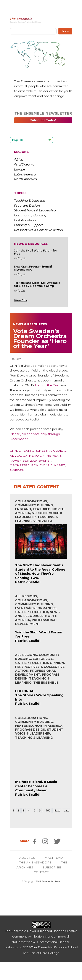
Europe (19, 169)
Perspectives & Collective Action (38, 230)
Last (66, 810)
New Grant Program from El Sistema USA (33, 268)
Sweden (17, 470)
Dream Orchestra (35, 451)
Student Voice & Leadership (35, 210)
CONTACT (41, 872)
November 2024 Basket (30, 461)
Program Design (27, 206)
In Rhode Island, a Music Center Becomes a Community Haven (36, 786)
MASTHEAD (54, 858)
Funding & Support (28, 225)
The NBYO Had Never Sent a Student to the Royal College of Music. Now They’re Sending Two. (40, 571)
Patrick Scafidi (28, 582)
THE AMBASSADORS (35, 862)
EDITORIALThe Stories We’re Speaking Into (39, 695)
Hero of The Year (45, 456)
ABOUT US (27, 858)
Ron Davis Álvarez (48, 465)
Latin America (25, 174)
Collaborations (25, 220)
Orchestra (20, 465)
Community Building (30, 215)
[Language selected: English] (31, 140)
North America (25, 179)
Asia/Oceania (24, 164)
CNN (13, 451)
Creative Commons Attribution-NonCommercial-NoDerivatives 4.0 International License (44, 936)
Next (57, 810)
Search (65, 31)
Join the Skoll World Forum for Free (35, 252)
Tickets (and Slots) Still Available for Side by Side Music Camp (37, 284)
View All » (21, 300)
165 (48, 810)
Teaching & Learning (30, 201)
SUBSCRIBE (52, 867)
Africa (19, 160)
